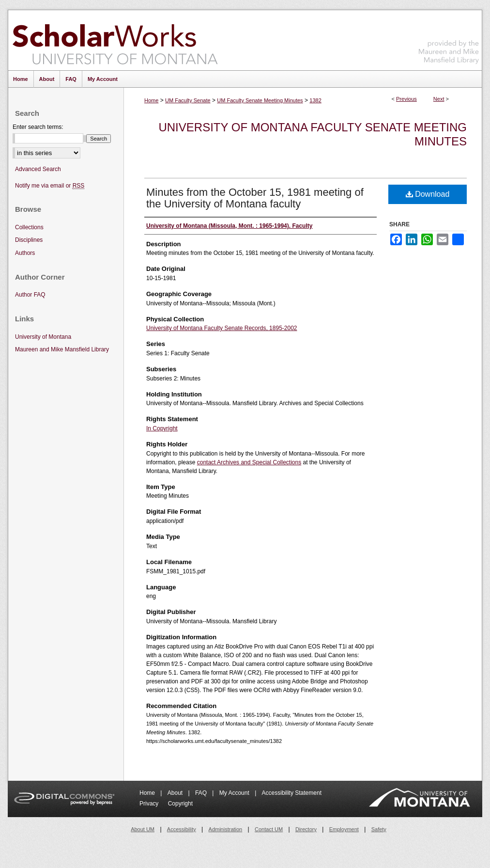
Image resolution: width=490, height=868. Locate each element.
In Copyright (162, 428)
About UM (143, 829)
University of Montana (43, 337)
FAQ (202, 793)
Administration (226, 829)
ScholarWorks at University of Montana (115, 40)
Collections (29, 227)
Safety (379, 829)
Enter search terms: (38, 127)
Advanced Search (38, 169)
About (176, 793)
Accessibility (182, 829)
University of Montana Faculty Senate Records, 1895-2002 (222, 328)
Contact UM (269, 829)
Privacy (150, 804)
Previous (406, 99)
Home (151, 100)
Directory (306, 829)
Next (439, 99)
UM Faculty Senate (188, 100)
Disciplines (29, 240)
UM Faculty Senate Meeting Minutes (260, 100)
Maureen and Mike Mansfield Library (449, 39)
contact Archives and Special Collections (249, 462)
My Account (235, 793)
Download (428, 194)
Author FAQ (30, 295)
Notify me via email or (50, 186)
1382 (315, 100)
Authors (25, 253)
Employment (344, 829)
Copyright (180, 804)
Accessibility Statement (292, 793)
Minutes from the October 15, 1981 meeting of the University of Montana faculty (255, 198)
